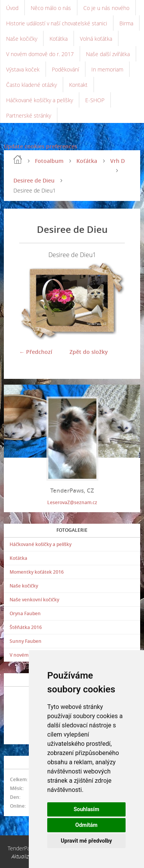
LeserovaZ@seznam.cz (72, 502)
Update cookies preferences (41, 146)
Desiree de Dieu (34, 180)
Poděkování (65, 69)
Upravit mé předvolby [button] (86, 841)
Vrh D (118, 161)
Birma (126, 23)
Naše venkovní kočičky (34, 600)
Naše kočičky (22, 39)
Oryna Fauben (25, 613)
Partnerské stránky (29, 115)
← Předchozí (36, 352)
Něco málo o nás (51, 8)
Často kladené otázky (31, 85)
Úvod (12, 8)
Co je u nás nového (106, 8)
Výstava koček (23, 69)
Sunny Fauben (26, 641)
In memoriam (107, 69)
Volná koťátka (96, 39)
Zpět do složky (89, 352)
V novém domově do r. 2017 (40, 54)
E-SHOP (95, 100)
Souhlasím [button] (87, 809)
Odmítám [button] (86, 825)
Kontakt (78, 85)
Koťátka (59, 39)
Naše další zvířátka (108, 54)
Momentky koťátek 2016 (37, 572)
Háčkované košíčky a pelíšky (40, 100)
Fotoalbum (49, 161)
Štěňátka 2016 (26, 627)
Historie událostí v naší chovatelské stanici (57, 23)
